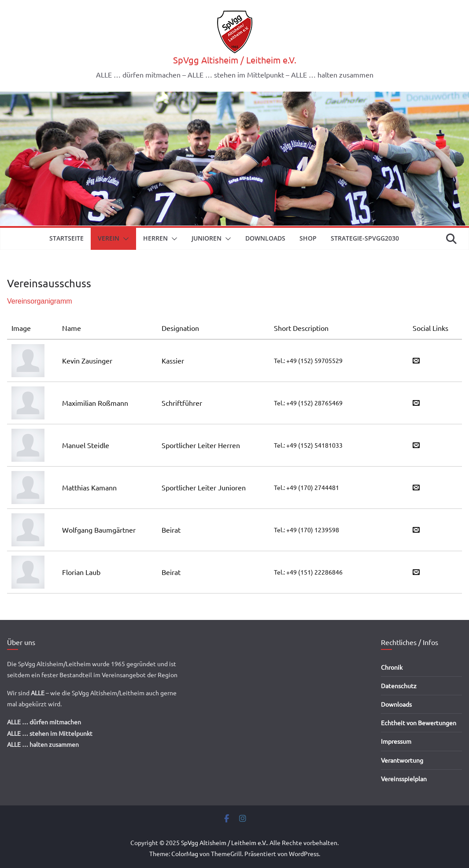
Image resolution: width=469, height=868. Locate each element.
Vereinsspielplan (404, 779)
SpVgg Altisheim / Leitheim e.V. (235, 60)
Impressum (396, 741)
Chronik (392, 667)
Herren (155, 238)
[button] (124, 239)
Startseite (66, 238)
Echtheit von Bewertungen (419, 723)
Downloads (265, 238)
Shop (308, 238)
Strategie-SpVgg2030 (365, 238)
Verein (109, 238)
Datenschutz (399, 686)
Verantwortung (402, 760)
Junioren (207, 238)
